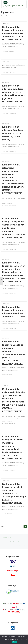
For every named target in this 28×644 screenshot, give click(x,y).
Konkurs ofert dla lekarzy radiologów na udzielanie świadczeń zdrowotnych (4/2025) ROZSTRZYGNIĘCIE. (13, 33)
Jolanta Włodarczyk (9, 71)
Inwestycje (13, 586)
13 (19, 541)
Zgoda (14, 642)
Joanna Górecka (9, 50)
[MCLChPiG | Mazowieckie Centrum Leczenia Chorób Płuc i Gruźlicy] (5, 2)
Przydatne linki (13, 557)
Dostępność (13, 623)
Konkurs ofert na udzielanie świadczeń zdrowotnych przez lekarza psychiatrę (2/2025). (13, 133)
